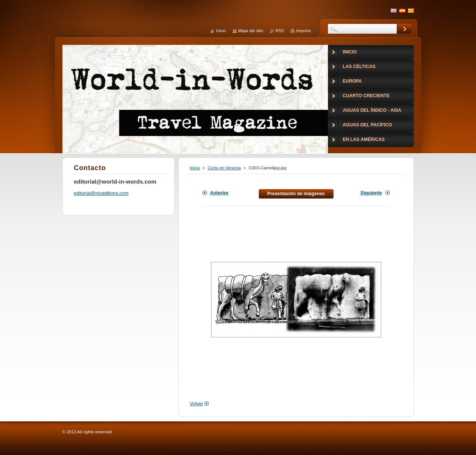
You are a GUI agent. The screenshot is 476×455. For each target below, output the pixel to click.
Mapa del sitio (251, 31)
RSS (280, 31)
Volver (197, 404)
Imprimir (303, 31)
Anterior (219, 193)
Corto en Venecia (224, 168)
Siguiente (371, 193)
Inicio (195, 168)
